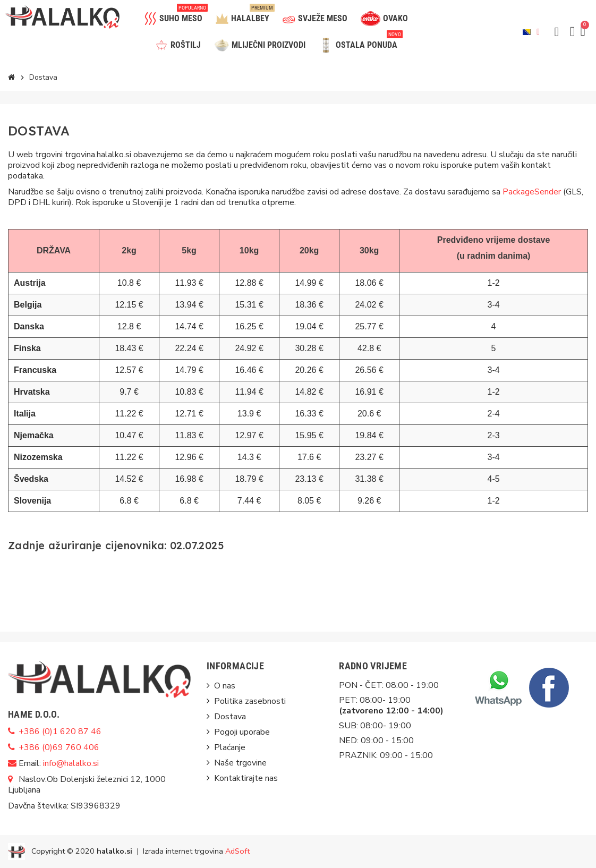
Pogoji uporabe (242, 732)
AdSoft (237, 850)
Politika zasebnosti (250, 701)
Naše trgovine (240, 763)
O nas (225, 686)
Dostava (230, 717)
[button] (557, 32)
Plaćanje (230, 747)
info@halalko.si (71, 763)
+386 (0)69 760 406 (59, 747)
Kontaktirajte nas (246, 778)
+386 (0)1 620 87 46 (60, 731)
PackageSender (532, 192)
